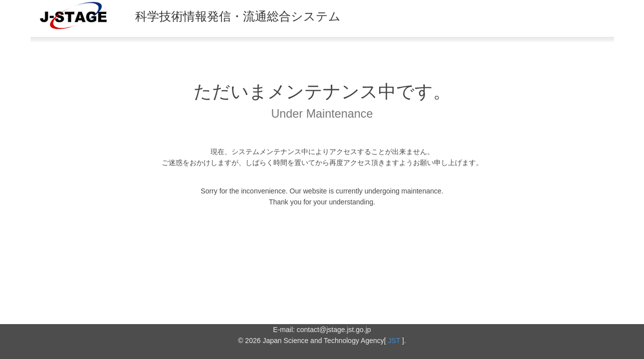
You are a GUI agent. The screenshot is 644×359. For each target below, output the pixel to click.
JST (394, 341)
